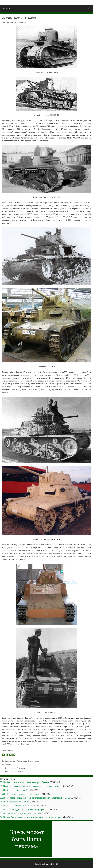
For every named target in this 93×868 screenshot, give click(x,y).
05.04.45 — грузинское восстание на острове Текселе (25, 782)
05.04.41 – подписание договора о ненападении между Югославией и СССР (35, 798)
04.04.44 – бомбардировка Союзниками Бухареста (23, 809)
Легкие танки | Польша (14, 772)
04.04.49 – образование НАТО (14, 802)
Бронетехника (10, 761)
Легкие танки (34, 761)
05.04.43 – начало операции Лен (15, 790)
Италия (8, 765)
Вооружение (22, 761)
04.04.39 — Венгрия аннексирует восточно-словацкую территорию (31, 817)
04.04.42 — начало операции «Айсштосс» (19, 813)
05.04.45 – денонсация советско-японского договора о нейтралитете (31, 786)
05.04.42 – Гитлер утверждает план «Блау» (20, 794)
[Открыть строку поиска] (89, 8)
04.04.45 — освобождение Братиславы (18, 806)
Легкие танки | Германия (15, 768)
